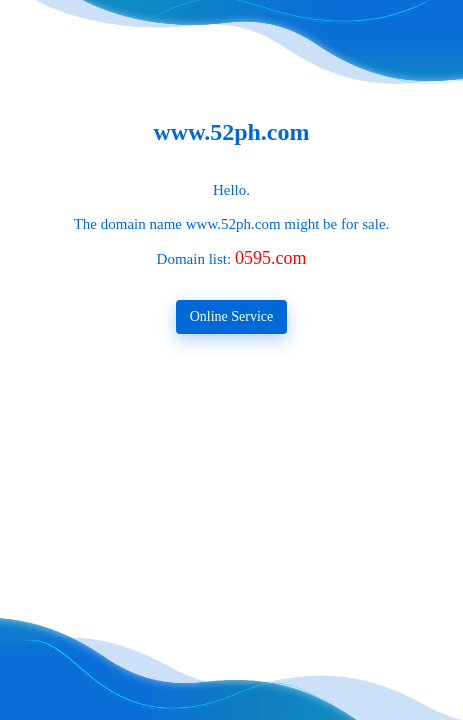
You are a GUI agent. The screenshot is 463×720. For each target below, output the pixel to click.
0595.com (271, 258)
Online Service (232, 316)
